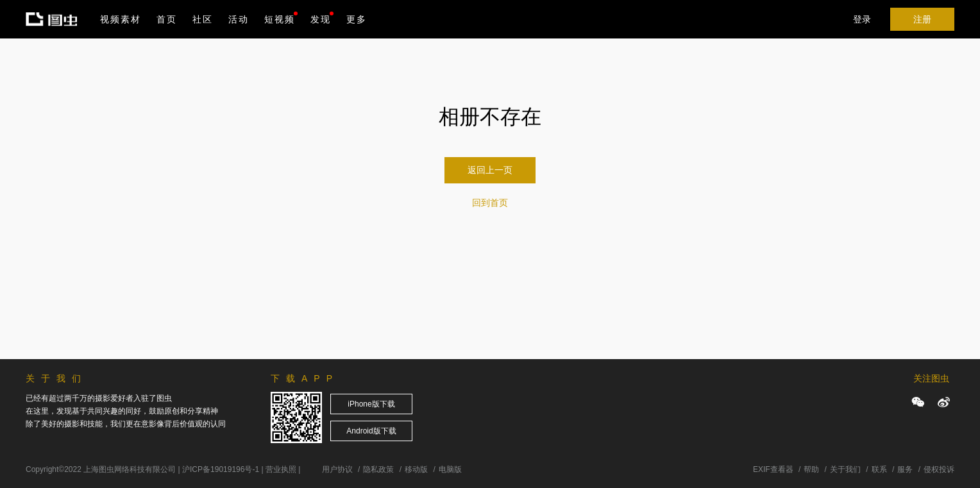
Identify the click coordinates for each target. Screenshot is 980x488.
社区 (203, 19)
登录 (862, 19)
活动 (239, 19)
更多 (357, 19)
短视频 (280, 19)
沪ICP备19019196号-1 (221, 469)
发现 (322, 18)
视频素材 (121, 19)
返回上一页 (490, 170)
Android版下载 (371, 431)
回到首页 (490, 203)
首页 (167, 19)
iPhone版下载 (371, 404)
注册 (922, 19)
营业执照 (281, 469)
